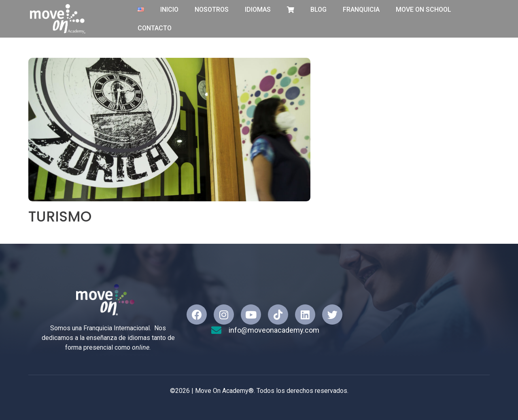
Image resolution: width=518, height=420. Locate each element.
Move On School (424, 9)
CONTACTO (155, 28)
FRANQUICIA (361, 9)
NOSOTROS (212, 9)
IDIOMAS (258, 9)
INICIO (169, 9)
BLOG (318, 9)
